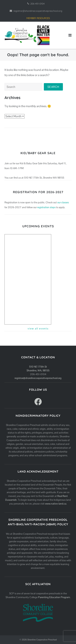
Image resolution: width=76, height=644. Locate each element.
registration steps (46, 207)
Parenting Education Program (54, 597)
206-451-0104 (37, 4)
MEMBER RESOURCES (38, 18)
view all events (38, 329)
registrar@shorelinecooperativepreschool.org (38, 11)
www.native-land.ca (56, 504)
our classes (63, 202)
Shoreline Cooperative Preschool (42, 640)
